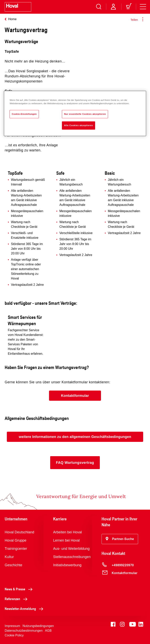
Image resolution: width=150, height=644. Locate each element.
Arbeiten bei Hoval (67, 532)
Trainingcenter (16, 549)
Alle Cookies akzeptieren (79, 125)
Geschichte (13, 565)
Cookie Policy (14, 635)
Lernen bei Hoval (66, 540)
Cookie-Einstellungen (24, 114)
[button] (75, 396)
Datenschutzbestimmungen (24, 631)
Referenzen (17, 599)
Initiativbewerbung (67, 565)
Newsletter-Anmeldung (25, 609)
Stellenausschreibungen (72, 557)
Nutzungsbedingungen (38, 626)
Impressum (12, 626)
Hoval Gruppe (16, 540)
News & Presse (20, 589)
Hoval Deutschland (19, 532)
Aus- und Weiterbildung (71, 549)
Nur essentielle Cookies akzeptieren (85, 114)
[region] (75, 114)
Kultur (9, 557)
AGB (48, 631)
